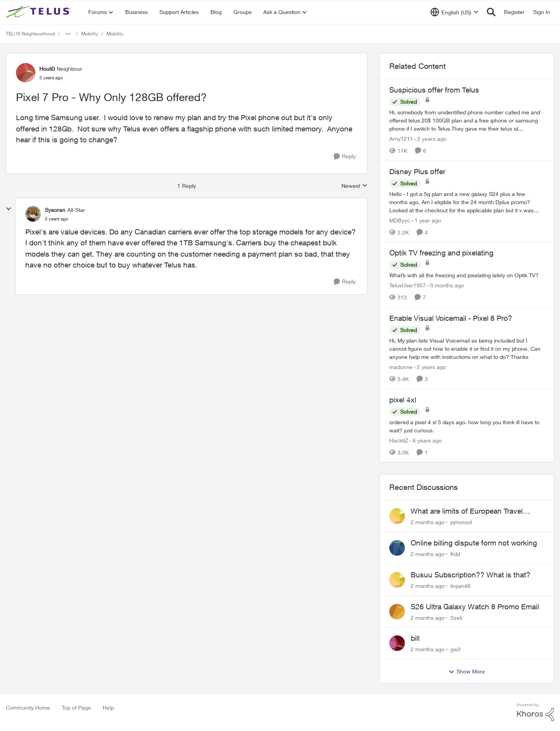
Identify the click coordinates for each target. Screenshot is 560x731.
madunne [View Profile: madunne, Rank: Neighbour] (401, 367)
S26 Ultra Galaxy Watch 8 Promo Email (475, 607)
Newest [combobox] (354, 186)
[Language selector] (454, 12)
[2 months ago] (428, 522)
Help (108, 707)
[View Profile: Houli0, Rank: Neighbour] (26, 73)
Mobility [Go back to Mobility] (90, 34)
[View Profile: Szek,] (397, 612)
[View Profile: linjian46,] (397, 580)
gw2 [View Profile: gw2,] (456, 649)
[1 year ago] (426, 220)
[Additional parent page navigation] (68, 34)
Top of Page (76, 707)
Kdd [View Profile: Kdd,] (455, 554)
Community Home (28, 707)
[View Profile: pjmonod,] (397, 516)
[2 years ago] (430, 139)
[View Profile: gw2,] (397, 643)
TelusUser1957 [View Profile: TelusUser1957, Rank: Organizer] (408, 285)
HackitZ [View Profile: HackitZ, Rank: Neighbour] (399, 440)
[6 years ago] (426, 440)
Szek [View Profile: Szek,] (456, 617)
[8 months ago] (446, 285)
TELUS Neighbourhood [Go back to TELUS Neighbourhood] (30, 34)
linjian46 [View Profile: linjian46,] (460, 586)
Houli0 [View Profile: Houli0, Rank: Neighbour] (47, 69)
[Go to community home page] (39, 12)
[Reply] (345, 157)
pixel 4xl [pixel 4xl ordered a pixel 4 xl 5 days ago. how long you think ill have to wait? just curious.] (403, 400)
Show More (467, 672)
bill (415, 638)
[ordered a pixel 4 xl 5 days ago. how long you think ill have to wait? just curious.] (467, 426)
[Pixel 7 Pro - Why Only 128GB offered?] (57, 219)
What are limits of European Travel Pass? (467, 511)
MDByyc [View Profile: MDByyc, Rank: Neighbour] (400, 220)
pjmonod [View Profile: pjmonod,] (461, 522)
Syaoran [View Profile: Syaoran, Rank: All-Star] (55, 210)
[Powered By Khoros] (535, 712)
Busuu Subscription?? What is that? (471, 575)
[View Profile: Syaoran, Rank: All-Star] (33, 214)
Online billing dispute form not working (474, 543)
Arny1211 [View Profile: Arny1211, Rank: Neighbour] (401, 139)
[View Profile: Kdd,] (397, 548)
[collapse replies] (9, 209)
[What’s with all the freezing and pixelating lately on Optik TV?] (467, 275)
